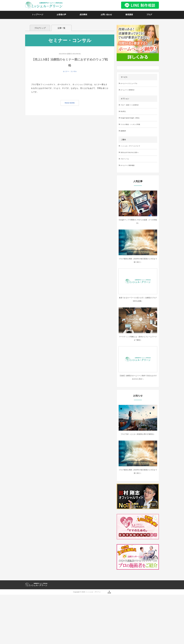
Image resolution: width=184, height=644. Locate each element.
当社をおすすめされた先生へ (130, 152)
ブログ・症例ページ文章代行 (130, 105)
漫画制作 (123, 131)
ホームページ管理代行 (127, 90)
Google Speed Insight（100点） (130, 118)
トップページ (38, 15)
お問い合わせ (106, 15)
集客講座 (129, 15)
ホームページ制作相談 (127, 165)
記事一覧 (61, 28)
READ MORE (70, 103)
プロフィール (125, 159)
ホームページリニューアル (129, 83)
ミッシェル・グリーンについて (130, 146)
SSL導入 (123, 111)
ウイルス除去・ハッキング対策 (130, 124)
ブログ (149, 15)
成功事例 (83, 15)
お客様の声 (61, 15)
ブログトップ (40, 28)
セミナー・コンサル (70, 71)
